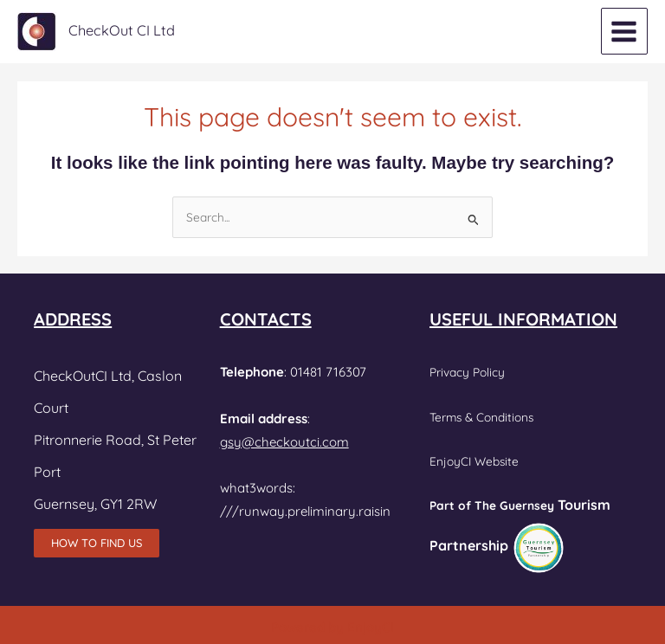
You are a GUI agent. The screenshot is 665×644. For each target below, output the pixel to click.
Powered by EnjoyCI (332, 627)
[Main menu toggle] (624, 31)
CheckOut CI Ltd (122, 30)
